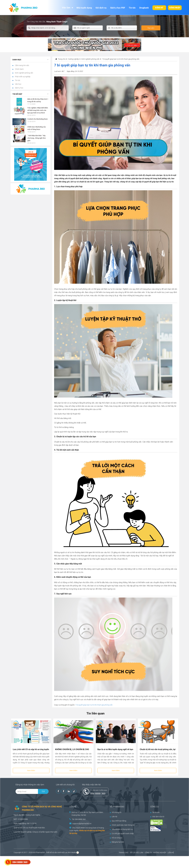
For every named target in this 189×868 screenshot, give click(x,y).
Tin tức (132, 8)
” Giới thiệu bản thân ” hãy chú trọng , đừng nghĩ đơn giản (37, 138)
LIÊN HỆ (171, 853)
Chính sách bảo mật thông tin (122, 825)
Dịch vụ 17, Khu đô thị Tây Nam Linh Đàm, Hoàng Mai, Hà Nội (87, 814)
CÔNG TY (148, 853)
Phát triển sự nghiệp (22, 77)
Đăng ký (159, 8)
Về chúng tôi (116, 812)
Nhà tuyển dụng (84, 8)
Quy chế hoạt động (118, 821)
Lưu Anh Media (70, 852)
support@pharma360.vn (82, 824)
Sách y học (19, 88)
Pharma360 (40, 852)
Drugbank (144, 8)
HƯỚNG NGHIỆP (160, 853)
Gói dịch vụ (101, 8)
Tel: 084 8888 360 (79, 819)
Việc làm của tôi (157, 817)
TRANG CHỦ (123, 853)
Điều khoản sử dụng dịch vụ (121, 829)
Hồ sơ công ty (116, 838)
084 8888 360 (98, 793)
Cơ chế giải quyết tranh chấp (122, 834)
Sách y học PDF (118, 8)
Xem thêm (31, 770)
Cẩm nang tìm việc (22, 65)
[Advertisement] (45, 862)
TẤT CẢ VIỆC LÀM (136, 853)
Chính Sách (19, 69)
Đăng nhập (175, 8)
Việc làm (66, 8)
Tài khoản (155, 812)
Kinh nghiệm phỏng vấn (24, 73)
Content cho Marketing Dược (38, 119)
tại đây (75, 833)
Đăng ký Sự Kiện (117, 842)
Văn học (18, 84)
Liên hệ (113, 817)
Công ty (35, 832)
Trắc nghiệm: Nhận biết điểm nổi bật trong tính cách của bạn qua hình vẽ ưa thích (38, 110)
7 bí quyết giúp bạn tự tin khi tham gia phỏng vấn (94, 705)
